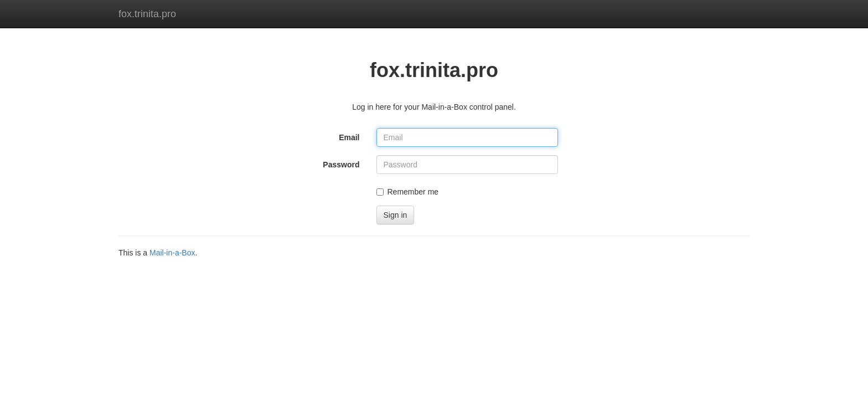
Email (349, 137)
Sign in (396, 215)
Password (341, 165)
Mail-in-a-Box (172, 253)
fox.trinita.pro (147, 14)
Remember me (408, 192)
